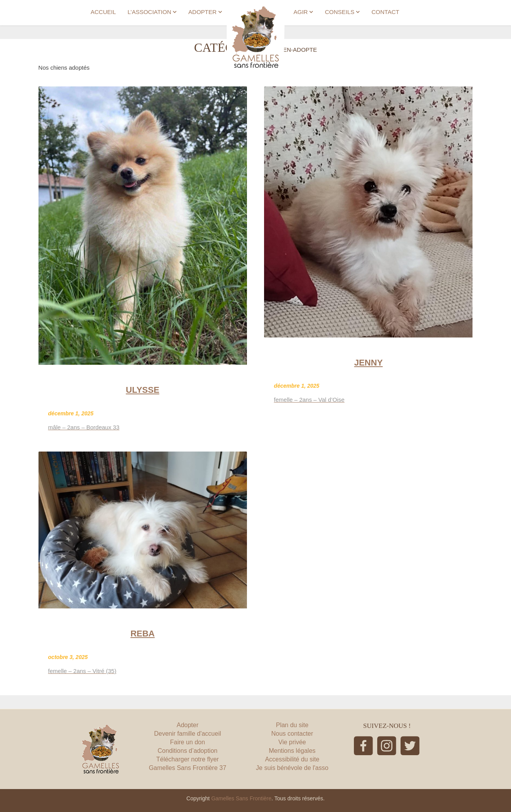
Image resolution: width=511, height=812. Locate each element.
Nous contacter (292, 734)
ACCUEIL (103, 12)
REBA (142, 634)
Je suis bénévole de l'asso (292, 768)
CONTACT (385, 12)
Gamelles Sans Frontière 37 (188, 768)
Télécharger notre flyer (188, 759)
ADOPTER (202, 12)
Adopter (187, 725)
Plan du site (292, 725)
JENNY (368, 363)
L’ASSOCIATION (149, 12)
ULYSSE (143, 390)
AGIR (301, 12)
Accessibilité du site (292, 759)
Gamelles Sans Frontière (241, 798)
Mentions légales (292, 751)
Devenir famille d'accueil (187, 734)
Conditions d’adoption (187, 751)
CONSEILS (339, 12)
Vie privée (292, 742)
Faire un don (187, 742)
